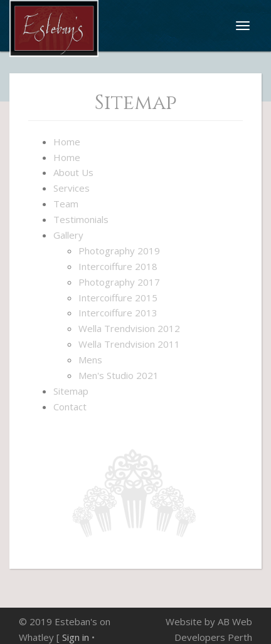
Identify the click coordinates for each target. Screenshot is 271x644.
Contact (70, 407)
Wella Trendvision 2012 (129, 328)
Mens (90, 360)
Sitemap (71, 391)
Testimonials (81, 219)
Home (67, 142)
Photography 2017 (119, 282)
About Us (73, 172)
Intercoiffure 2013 (118, 313)
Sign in (76, 637)
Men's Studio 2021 (119, 375)
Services (72, 188)
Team (66, 204)
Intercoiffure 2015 (118, 298)
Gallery (68, 235)
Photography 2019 (119, 251)
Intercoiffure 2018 (118, 266)
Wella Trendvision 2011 (129, 344)
